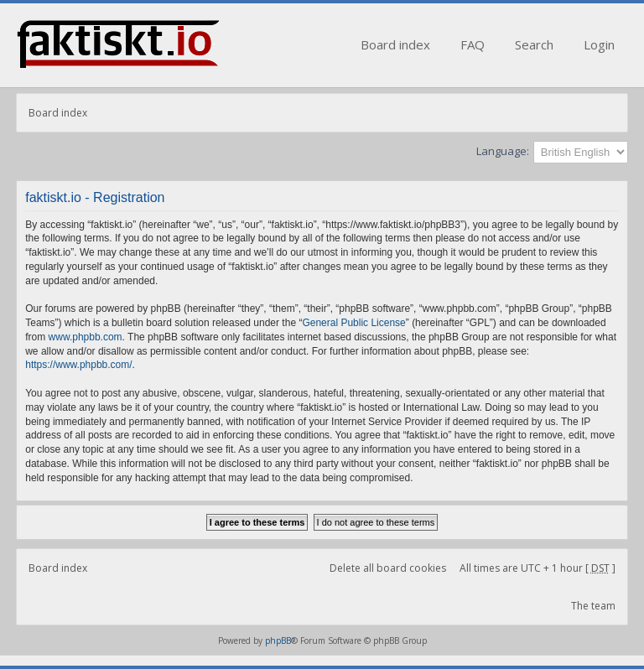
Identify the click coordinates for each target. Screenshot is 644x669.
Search (534, 44)
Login (599, 44)
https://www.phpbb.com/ (78, 365)
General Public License (353, 323)
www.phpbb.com (86, 337)
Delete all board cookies (388, 568)
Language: (503, 151)
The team (593, 606)
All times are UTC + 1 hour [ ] (538, 568)
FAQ (473, 44)
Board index (395, 44)
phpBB (278, 640)
